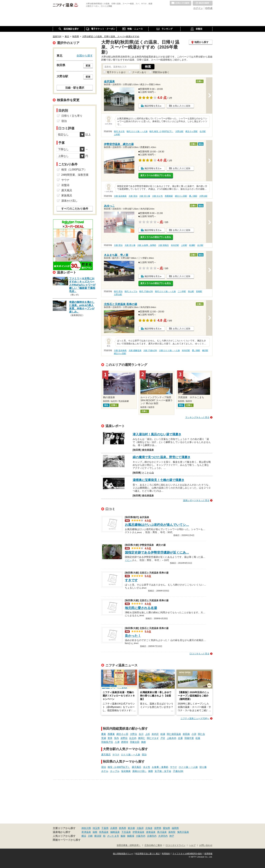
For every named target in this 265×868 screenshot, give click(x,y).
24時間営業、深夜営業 (75, 175)
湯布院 (172, 832)
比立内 (133, 738)
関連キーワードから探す (67, 840)
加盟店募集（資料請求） (129, 845)
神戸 (172, 836)
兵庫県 (114, 828)
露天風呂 (106, 755)
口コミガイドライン (176, 845)
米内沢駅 (175, 245)
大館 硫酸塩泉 (135, 350)
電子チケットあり (116, 72)
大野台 (134, 734)
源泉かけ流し (139, 771)
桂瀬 (163, 734)
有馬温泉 (104, 832)
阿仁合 (201, 734)
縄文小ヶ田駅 (191, 131)
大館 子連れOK (150, 350)
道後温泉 (151, 832)
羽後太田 (135, 742)
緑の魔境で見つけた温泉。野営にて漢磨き (162, 457)
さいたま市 (113, 836)
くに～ (128, 560)
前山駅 (191, 291)
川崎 (90, 836)
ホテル (105, 771)
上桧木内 (172, 738)
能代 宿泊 (118, 291)
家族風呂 (67, 195)
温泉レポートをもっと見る (196, 500)
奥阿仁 (142, 738)
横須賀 (98, 836)
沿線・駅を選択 (75, 88)
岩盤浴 (65, 185)
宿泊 (144, 755)
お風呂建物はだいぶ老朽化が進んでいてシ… (157, 525)
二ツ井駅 (182, 291)
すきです (131, 580)
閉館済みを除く (161, 72)
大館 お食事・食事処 (147, 245)
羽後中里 (189, 738)
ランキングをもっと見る (197, 417)
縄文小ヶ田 (122, 734)
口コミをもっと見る (200, 654)
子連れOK (178, 771)
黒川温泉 (162, 832)
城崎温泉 (115, 832)
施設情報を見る (152, 106)
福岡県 (175, 828)
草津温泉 (86, 832)
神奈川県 (86, 828)
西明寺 (125, 742)
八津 (117, 742)
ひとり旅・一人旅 (131, 755)
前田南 (186, 734)
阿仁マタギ (153, 738)
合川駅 (203, 131)
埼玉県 (96, 828)
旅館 (151, 771)
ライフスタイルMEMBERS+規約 (187, 854)
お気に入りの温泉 (180, 3)
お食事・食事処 (160, 767)
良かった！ (133, 636)
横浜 (84, 836)
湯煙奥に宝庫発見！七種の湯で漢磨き (159, 480)
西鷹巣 (111, 734)
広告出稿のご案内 (153, 845)
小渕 (194, 734)
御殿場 (131, 836)
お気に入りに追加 (182, 106)
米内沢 (155, 734)
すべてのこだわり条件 (75, 209)
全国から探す (85, 55)
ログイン (198, 8)
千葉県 (105, 828)
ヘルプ (192, 845)
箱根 (95, 832)
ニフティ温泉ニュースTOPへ (195, 718)
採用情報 (208, 854)
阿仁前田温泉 (174, 734)
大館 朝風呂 (164, 245)
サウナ (116, 755)
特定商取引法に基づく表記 (148, 854)
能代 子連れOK (146, 291)
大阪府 (140, 828)
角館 (143, 742)
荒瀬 (104, 738)
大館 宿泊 (133, 196)
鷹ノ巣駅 (193, 196)
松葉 (198, 738)
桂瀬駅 (192, 245)
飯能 (123, 836)
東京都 (131, 828)
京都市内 (152, 836)
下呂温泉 (126, 832)
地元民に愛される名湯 (141, 608)
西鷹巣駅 (169, 196)
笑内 (116, 738)
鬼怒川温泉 (183, 832)
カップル (115, 771)
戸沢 (163, 738)
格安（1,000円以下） (119, 767)
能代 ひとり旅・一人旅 (137, 131)
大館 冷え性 (157, 196)
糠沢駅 (205, 350)
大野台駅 (179, 131)
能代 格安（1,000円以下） (161, 131)
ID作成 (209, 8)
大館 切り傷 (145, 196)
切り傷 (203, 767)
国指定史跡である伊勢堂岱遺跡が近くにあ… (157, 552)
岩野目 (124, 738)
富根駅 (199, 291)
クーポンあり (139, 72)
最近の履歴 (203, 3)
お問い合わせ (206, 845)
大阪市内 (141, 836)
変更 (88, 66)
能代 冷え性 (119, 131)
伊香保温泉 (138, 832)
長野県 (158, 828)
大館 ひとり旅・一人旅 (169, 350)
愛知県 (166, 828)
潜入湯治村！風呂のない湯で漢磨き (157, 434)
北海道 (149, 828)
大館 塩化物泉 (120, 196)
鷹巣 (104, 734)
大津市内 (163, 836)
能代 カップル (131, 291)
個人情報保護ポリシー (123, 854)
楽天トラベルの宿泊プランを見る (156, 175)
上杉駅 (117, 134)
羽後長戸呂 (107, 742)
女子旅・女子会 (163, 771)
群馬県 (123, 828)
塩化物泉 (126, 771)
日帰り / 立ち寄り (72, 116)
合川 (141, 734)
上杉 (148, 734)
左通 (180, 738)
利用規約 (166, 854)
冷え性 (147, 767)
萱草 (110, 738)
